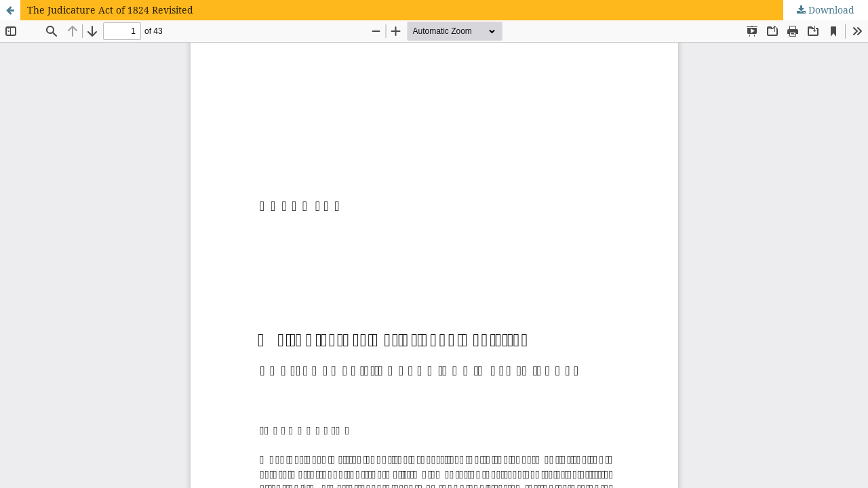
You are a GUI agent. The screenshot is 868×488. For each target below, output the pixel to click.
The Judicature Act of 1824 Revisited (110, 10)
